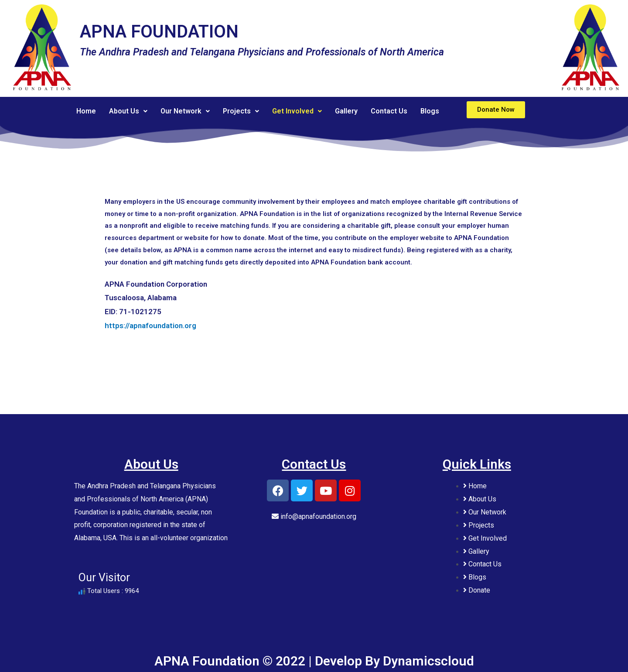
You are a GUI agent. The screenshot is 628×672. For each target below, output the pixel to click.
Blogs (430, 111)
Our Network (185, 111)
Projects (241, 111)
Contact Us (389, 111)
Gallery (346, 111)
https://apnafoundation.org (150, 326)
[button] (496, 110)
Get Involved (297, 111)
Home (86, 111)
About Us (128, 111)
